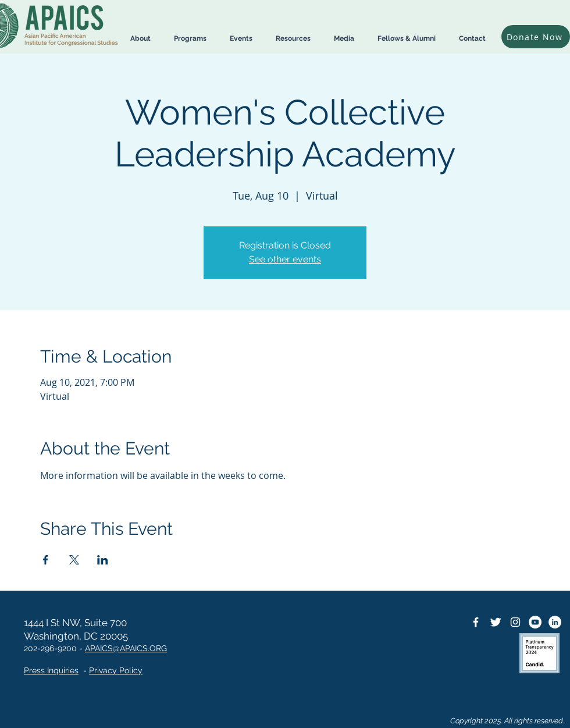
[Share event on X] (74, 560)
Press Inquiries (51, 670)
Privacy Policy (116, 670)
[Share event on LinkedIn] (103, 560)
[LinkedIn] (555, 622)
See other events (285, 259)
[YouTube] (535, 622)
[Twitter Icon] (496, 622)
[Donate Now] (536, 37)
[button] (140, 39)
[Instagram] (515, 622)
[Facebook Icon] (476, 622)
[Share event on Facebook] (46, 560)
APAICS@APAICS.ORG (126, 648)
